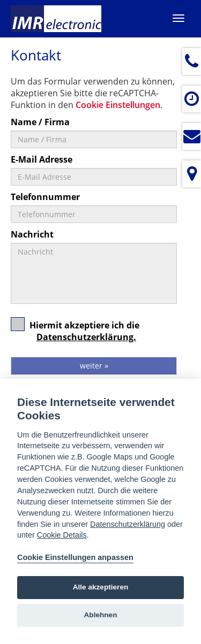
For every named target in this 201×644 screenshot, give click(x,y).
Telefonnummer (45, 197)
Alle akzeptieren (101, 587)
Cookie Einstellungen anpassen (75, 557)
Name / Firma (40, 122)
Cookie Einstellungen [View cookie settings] (118, 105)
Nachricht (32, 234)
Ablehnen (101, 615)
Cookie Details (62, 535)
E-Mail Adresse (42, 159)
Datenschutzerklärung (128, 524)
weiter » (94, 366)
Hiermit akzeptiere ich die (75, 334)
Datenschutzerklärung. (86, 337)
